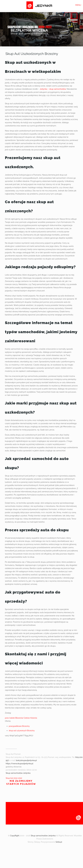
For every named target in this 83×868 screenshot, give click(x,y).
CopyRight (15, 836)
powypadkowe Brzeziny (19, 726)
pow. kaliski (10, 718)
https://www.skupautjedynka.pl (20, 764)
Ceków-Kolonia (30, 718)
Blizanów (19, 718)
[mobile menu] (80, 5)
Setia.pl (59, 842)
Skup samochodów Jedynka (18, 773)
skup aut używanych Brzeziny (22, 731)
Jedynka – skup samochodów (53, 89)
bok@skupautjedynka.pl (26, 760)
